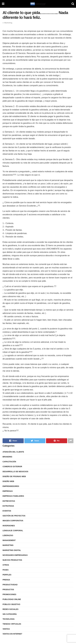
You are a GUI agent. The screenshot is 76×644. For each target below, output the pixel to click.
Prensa (6, 580)
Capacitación (9, 462)
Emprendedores (11, 486)
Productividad (10, 585)
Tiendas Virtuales (12, 624)
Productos (8, 590)
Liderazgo (8, 535)
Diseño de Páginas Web (14, 476)
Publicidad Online (12, 599)
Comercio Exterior (12, 467)
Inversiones (9, 526)
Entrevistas (9, 501)
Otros (6, 565)
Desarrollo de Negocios (15, 472)
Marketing (8, 23)
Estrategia (8, 506)
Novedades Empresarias (15, 555)
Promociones (9, 594)
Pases (6, 570)
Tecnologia (9, 619)
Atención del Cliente (13, 452)
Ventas (6, 629)
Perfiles (7, 575)
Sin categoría (10, 614)
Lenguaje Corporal (13, 531)
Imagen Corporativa (13, 521)
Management (9, 540)
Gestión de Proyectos (14, 516)
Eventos (7, 511)
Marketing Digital (12, 550)
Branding (7, 457)
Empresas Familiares (13, 496)
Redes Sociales (11, 609)
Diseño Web (8, 481)
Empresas (8, 491)
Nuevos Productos (12, 560)
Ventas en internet (12, 634)
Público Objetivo (11, 604)
